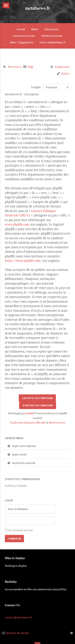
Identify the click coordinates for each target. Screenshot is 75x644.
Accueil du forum (18, 633)
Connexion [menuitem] (62, 67)
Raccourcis (15, 67)
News (35, 29)
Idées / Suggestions (21, 42)
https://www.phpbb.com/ (23, 261)
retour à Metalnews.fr (53, 42)
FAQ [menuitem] (31, 67)
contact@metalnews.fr (19, 617)
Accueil (21, 29)
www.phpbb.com (17, 224)
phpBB (30, 413)
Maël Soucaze (57, 423)
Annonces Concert (24, 36)
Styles (65, 74)
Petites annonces (52, 36)
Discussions (52, 29)
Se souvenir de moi (20, 530)
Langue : (37, 87)
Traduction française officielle (28, 423)
